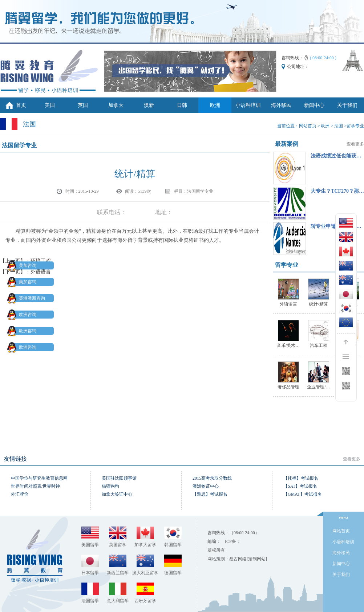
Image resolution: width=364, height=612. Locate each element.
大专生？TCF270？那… (337, 191)
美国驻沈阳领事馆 (119, 478)
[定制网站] (257, 559)
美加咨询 (23, 265)
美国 (50, 105)
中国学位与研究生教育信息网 (39, 478)
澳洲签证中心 (206, 486)
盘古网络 (238, 559)
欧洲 (215, 105)
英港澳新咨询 (28, 298)
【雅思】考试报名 (210, 494)
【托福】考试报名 (301, 478)
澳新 (149, 105)
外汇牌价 (20, 494)
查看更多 (355, 144)
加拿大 (116, 105)
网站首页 (308, 126)
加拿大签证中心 (117, 494)
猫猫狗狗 (110, 486)
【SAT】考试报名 (300, 486)
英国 (83, 105)
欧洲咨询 (23, 315)
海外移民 (281, 105)
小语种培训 (248, 105)
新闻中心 (314, 105)
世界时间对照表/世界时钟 (35, 486)
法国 (339, 126)
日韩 (182, 105)
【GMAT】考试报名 (303, 494)
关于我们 (347, 105)
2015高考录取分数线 (212, 478)
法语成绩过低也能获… (336, 156)
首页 (21, 105)
